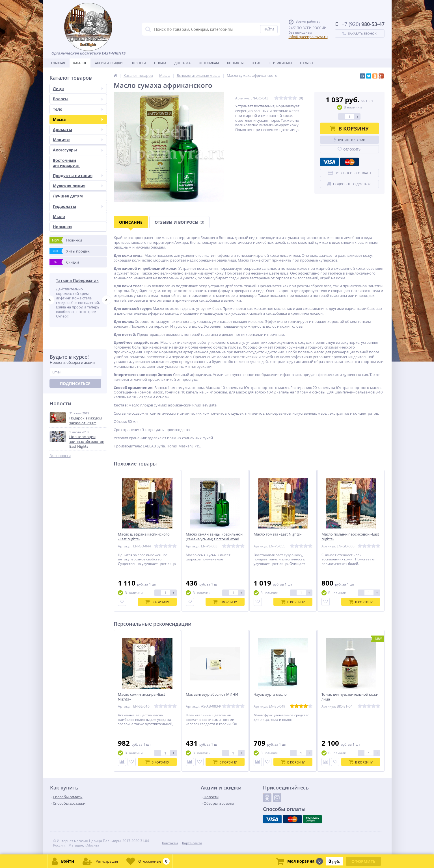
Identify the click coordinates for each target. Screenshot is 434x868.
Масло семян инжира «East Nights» (142, 697)
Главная (58, 63)
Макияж (78, 140)
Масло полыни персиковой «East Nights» (350, 537)
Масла (78, 119)
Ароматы (78, 130)
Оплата (160, 63)
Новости (138, 63)
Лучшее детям (68, 196)
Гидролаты (78, 206)
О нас (256, 63)
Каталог (80, 63)
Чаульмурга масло (270, 694)
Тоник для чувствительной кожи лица (350, 697)
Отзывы (306, 63)
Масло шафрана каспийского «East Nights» (144, 537)
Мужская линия (78, 186)
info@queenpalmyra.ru (308, 37)
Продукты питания (78, 176)
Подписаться (75, 383)
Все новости (60, 456)
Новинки (62, 227)
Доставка (183, 63)
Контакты (235, 63)
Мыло (59, 217)
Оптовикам (209, 63)
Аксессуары (78, 150)
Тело (78, 109)
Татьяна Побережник (77, 280)
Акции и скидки (109, 63)
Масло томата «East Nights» (278, 534)
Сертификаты (281, 63)
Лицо (78, 89)
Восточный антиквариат (66, 163)
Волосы (78, 99)
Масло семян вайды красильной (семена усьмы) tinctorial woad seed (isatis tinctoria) (214, 539)
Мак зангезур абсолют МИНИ (212, 694)
